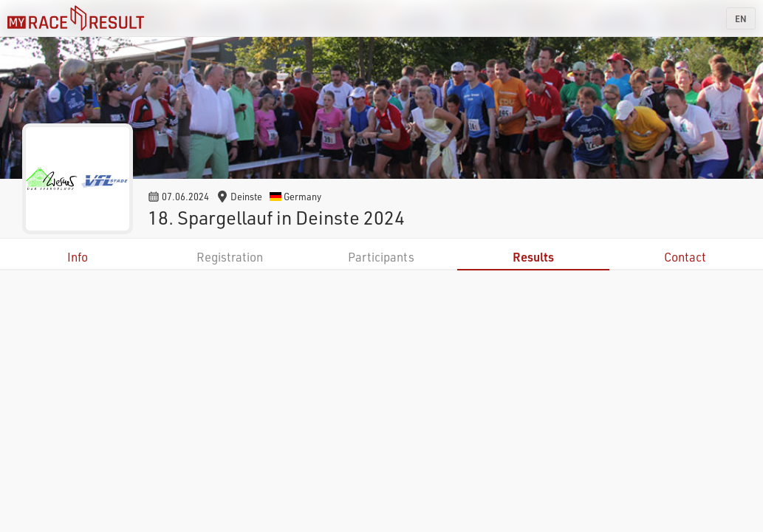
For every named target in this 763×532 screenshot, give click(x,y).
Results (533, 257)
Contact (685, 257)
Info (78, 257)
